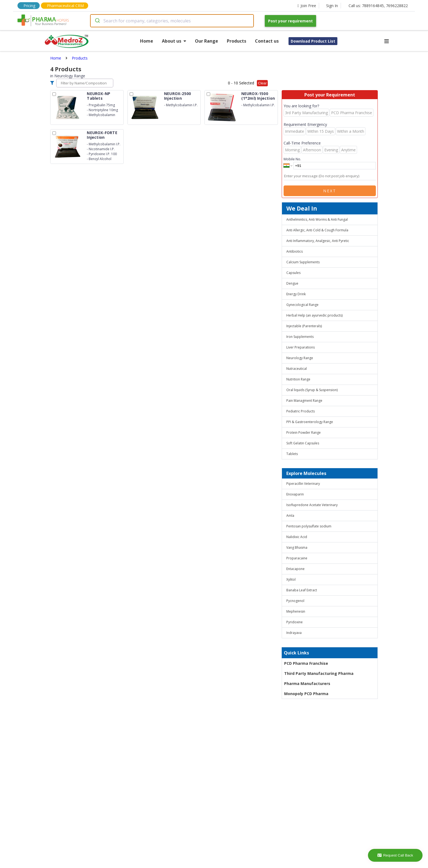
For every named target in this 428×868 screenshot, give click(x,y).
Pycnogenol (295, 601)
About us (174, 41)
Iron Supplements (300, 337)
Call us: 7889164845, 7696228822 (378, 6)
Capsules (293, 273)
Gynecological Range (302, 305)
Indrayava (294, 633)
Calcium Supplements (303, 262)
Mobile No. (292, 159)
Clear (262, 83)
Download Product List (313, 41)
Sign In (332, 6)
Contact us (267, 41)
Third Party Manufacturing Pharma (319, 673)
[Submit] (97, 21)
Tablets (292, 454)
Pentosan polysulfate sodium (309, 526)
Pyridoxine (295, 622)
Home (147, 41)
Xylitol (291, 579)
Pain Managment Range (304, 401)
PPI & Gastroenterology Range (310, 422)
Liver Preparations (301, 347)
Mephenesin (296, 611)
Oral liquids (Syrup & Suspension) (312, 390)
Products (237, 41)
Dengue (292, 283)
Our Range (206, 41)
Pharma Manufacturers (307, 684)
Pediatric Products (301, 411)
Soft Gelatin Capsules (303, 443)
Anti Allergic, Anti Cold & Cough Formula (317, 230)
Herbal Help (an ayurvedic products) (314, 315)
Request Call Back (395, 855)
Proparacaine (297, 558)
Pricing (29, 6)
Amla (290, 516)
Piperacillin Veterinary (303, 484)
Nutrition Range (298, 379)
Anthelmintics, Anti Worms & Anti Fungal (317, 219)
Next (330, 191)
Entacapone (295, 569)
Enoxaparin (295, 494)
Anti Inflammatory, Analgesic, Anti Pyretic (318, 241)
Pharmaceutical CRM (65, 6)
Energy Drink (296, 294)
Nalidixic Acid (297, 537)
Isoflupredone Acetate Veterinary (312, 505)
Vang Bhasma (297, 547)
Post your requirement (290, 21)
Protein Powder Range (304, 432)
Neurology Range (300, 358)
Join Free (307, 6)
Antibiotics (295, 251)
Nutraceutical (297, 369)
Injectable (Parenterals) (304, 326)
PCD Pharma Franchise (306, 663)
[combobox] (172, 21)
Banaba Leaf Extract (302, 590)
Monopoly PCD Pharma (306, 694)
